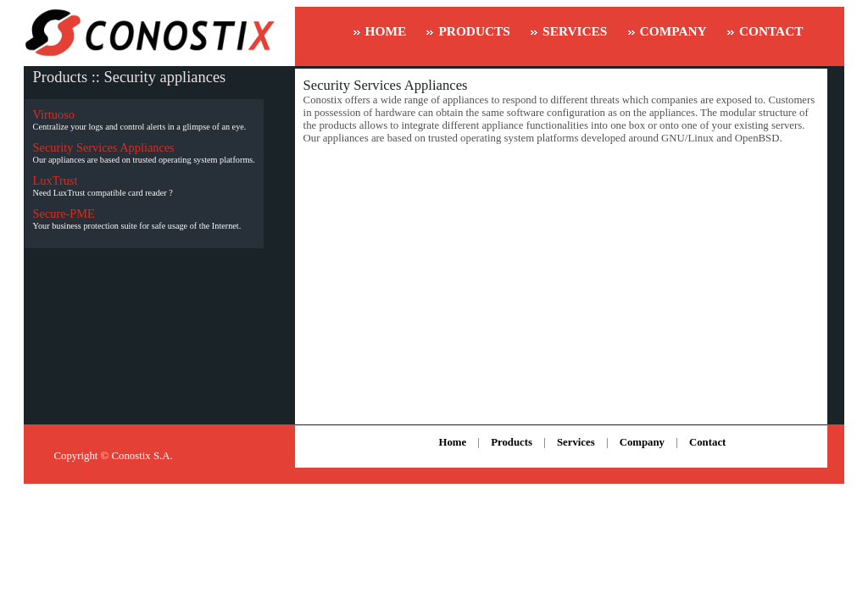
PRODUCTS (474, 31)
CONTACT (771, 31)
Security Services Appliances (104, 147)
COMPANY (673, 31)
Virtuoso (54, 114)
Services (576, 442)
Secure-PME (64, 213)
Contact (707, 442)
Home (452, 442)
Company (642, 442)
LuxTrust (56, 180)
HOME (386, 31)
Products (512, 442)
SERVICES (575, 31)
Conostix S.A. (142, 456)
